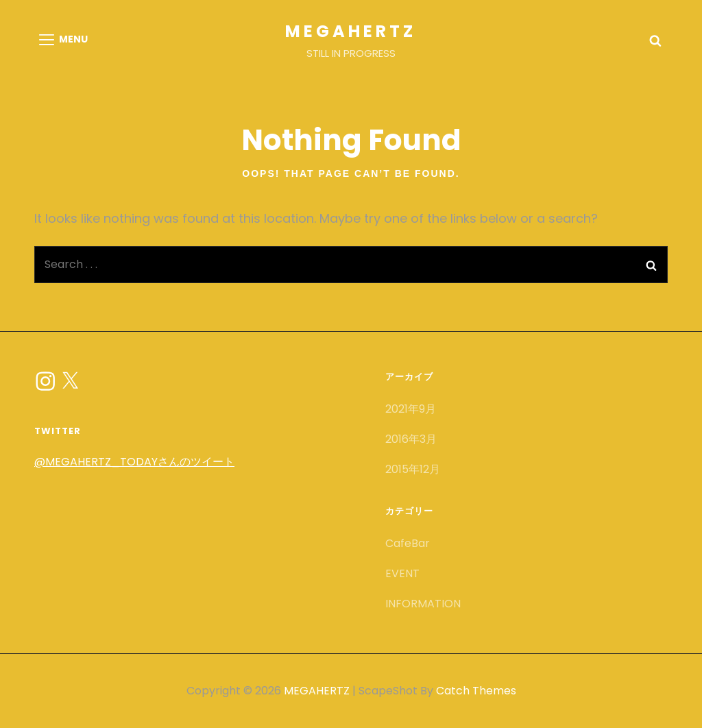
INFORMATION (423, 604)
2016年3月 (411, 439)
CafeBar (408, 543)
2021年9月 (411, 409)
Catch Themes (476, 691)
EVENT (402, 573)
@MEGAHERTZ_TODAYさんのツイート (134, 462)
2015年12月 (413, 469)
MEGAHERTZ (351, 31)
